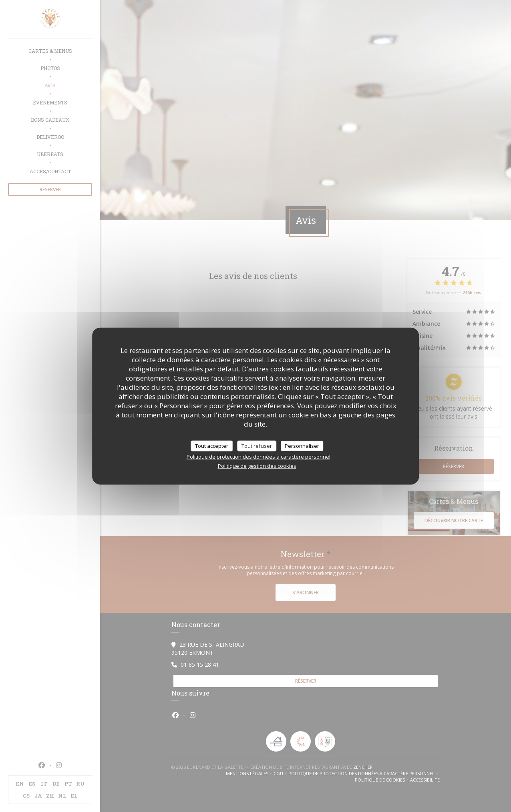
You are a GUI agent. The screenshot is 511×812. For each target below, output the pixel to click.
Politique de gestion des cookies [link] (257, 466)
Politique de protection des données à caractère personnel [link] (259, 457)
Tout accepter (212, 445)
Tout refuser (257, 445)
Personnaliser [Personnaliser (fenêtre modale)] (302, 445)
